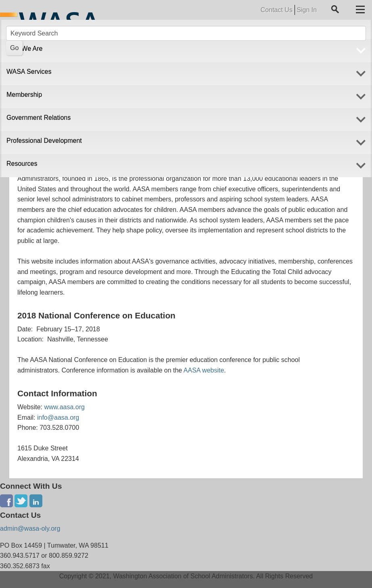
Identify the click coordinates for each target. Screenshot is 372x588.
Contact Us (277, 10)
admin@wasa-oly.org (30, 528)
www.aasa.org (64, 407)
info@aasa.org (58, 417)
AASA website (204, 370)
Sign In (307, 10)
